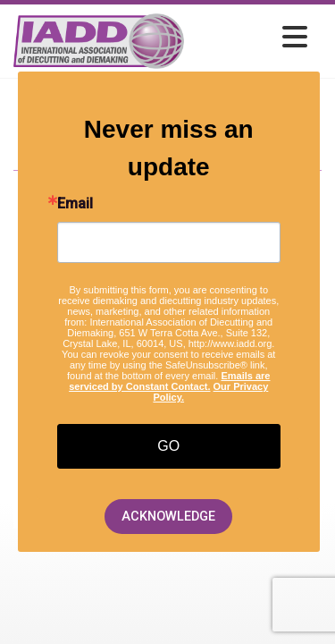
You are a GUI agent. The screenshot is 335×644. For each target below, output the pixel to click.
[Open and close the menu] (251, 38)
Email (75, 204)
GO (168, 446)
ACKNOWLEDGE (168, 517)
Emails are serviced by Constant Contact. (169, 381)
